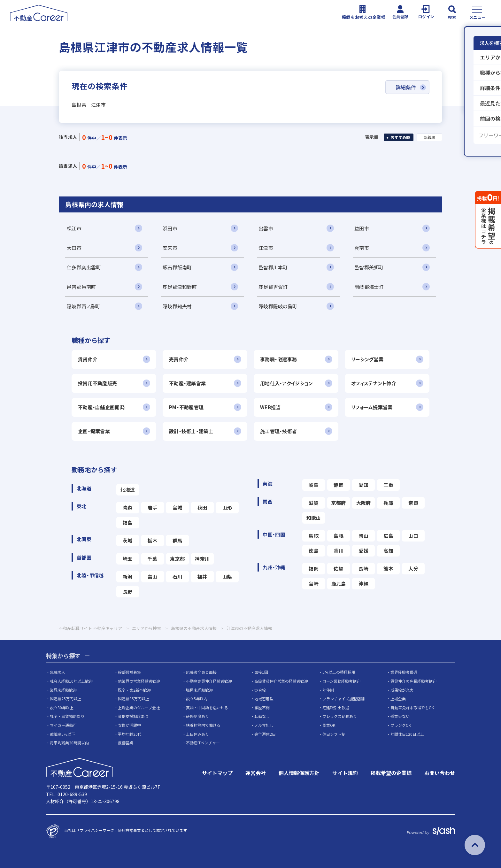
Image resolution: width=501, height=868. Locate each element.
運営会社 (256, 773)
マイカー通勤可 (63, 725)
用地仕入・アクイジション (286, 383)
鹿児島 (339, 584)
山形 (227, 507)
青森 (128, 507)
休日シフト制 (334, 734)
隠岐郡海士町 (369, 287)
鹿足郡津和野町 (180, 287)
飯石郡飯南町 (177, 267)
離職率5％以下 (62, 734)
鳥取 (314, 536)
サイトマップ (217, 773)
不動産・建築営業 (187, 383)
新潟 (128, 576)
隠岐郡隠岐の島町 (278, 306)
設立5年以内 (197, 699)
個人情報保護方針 (299, 773)
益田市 (362, 228)
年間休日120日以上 (407, 734)
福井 (202, 576)
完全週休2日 (265, 734)
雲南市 (362, 248)
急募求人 (58, 672)
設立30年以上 (62, 707)
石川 (177, 576)
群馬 (177, 540)
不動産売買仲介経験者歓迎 (209, 681)
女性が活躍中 (129, 725)
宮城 (177, 507)
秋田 (202, 507)
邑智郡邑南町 (81, 287)
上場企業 (398, 699)
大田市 (74, 248)
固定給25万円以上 (66, 699)
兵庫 (388, 503)
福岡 (314, 568)
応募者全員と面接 (201, 672)
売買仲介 (179, 359)
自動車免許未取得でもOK (412, 707)
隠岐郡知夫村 (177, 306)
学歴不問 (262, 707)
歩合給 (260, 690)
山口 (413, 536)
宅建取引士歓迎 (336, 707)
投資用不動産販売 (97, 383)
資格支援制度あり (133, 716)
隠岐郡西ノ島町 (83, 306)
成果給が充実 (402, 690)
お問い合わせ (440, 773)
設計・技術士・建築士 (191, 431)
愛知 (363, 485)
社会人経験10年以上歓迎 (71, 681)
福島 (128, 522)
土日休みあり (197, 734)
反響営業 (126, 743)
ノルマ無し (264, 725)
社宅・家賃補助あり (67, 716)
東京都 (177, 559)
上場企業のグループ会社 (139, 707)
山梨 (227, 576)
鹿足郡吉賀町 (273, 287)
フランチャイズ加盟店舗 (343, 699)
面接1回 (261, 672)
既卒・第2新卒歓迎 (134, 690)
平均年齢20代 (130, 734)
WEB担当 (270, 407)
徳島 (314, 551)
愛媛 (363, 551)
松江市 (74, 228)
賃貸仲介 (88, 359)
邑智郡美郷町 (369, 267)
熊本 (388, 568)
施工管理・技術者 (278, 431)
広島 (388, 536)
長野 (128, 591)
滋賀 (314, 503)
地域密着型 (264, 699)
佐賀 (339, 568)
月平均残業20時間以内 (69, 743)
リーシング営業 (367, 359)
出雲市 (266, 228)
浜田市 (170, 228)
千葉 (153, 559)
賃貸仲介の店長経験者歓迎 (413, 681)
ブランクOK (401, 725)
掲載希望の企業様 (391, 773)
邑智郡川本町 (273, 267)
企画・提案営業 (94, 431)
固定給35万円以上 (134, 699)
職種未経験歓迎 (199, 690)
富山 (153, 576)
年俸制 (328, 690)
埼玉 (128, 559)
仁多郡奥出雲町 (84, 267)
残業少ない (400, 716)
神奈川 (202, 559)
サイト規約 (345, 773)
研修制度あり (197, 716)
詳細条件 (406, 87)
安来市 (170, 248)
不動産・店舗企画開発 (101, 407)
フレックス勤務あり (340, 716)
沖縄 (363, 584)
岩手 (153, 507)
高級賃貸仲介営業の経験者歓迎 (281, 681)
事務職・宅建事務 (278, 359)
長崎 (363, 568)
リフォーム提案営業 (372, 407)
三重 (388, 485)
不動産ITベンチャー (203, 743)
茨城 (128, 540)
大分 (413, 568)
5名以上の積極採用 (339, 672)
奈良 (413, 503)
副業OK (329, 725)
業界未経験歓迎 (63, 690)
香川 (339, 551)
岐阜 (314, 485)
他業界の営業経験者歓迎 (139, 681)
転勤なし (262, 716)
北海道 (127, 490)
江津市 (266, 248)
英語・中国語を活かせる (207, 707)
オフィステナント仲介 (374, 383)
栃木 (153, 540)
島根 (339, 536)
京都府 (339, 503)
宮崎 (314, 584)
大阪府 (364, 503)
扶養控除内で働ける (203, 725)
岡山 (363, 536)
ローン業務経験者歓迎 (341, 681)
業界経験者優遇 (404, 672)
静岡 (339, 485)
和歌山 (314, 518)
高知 (388, 551)
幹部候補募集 (129, 672)
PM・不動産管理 (186, 407)
